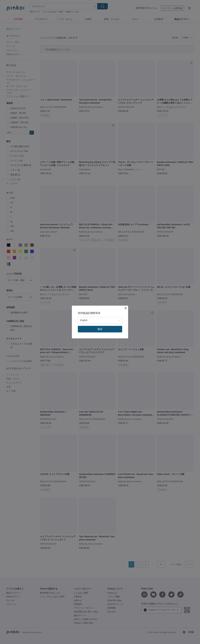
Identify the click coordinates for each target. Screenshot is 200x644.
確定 (100, 329)
